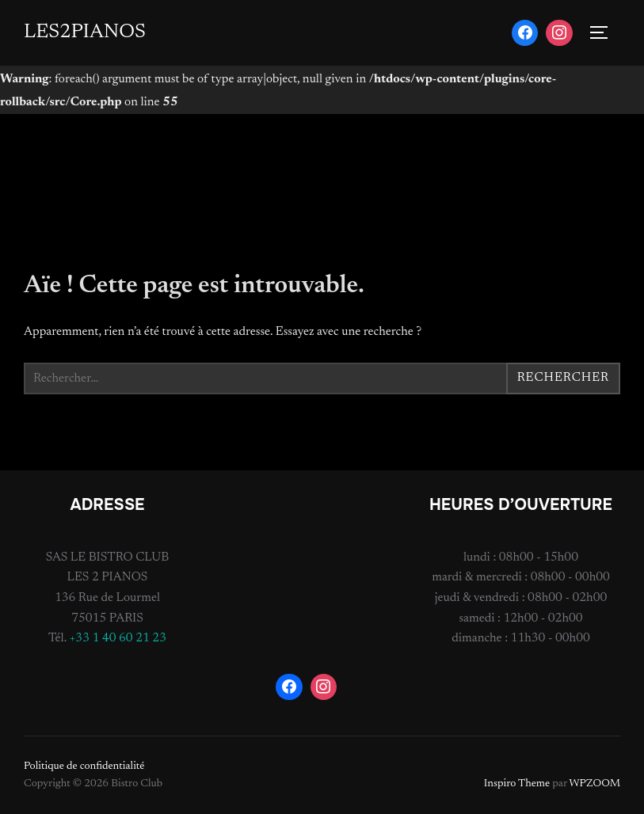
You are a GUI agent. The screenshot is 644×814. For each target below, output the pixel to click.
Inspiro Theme (517, 784)
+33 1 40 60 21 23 (118, 638)
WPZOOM (595, 784)
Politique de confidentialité (84, 766)
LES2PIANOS (85, 32)
